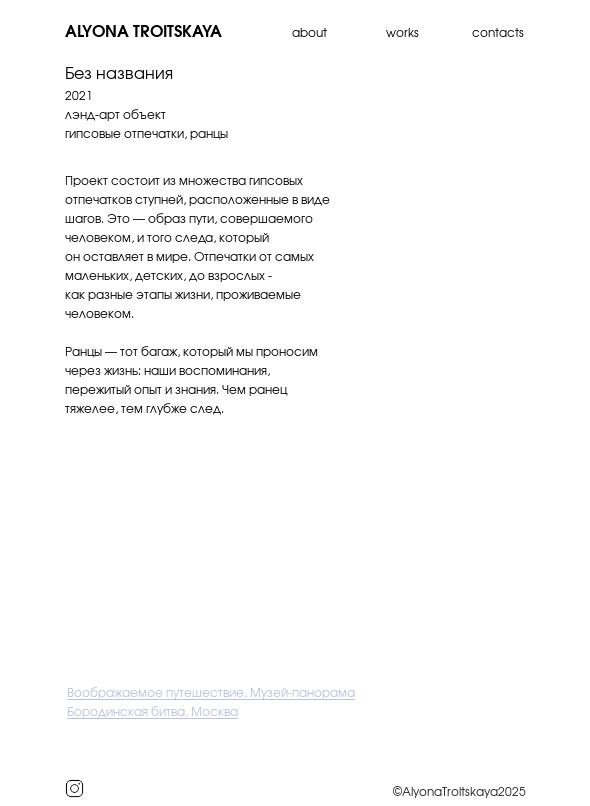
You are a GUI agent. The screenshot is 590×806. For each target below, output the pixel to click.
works (402, 33)
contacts (498, 33)
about (309, 33)
